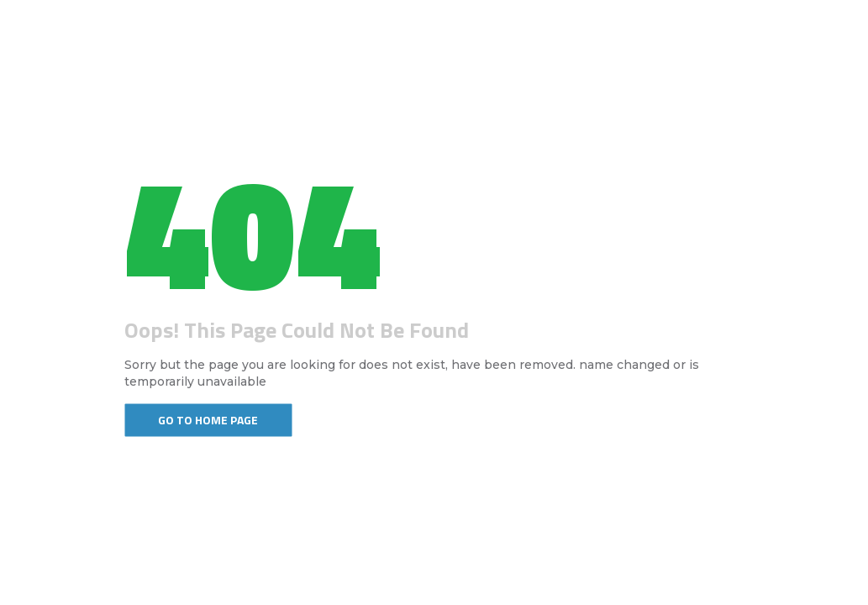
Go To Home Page (208, 420)
